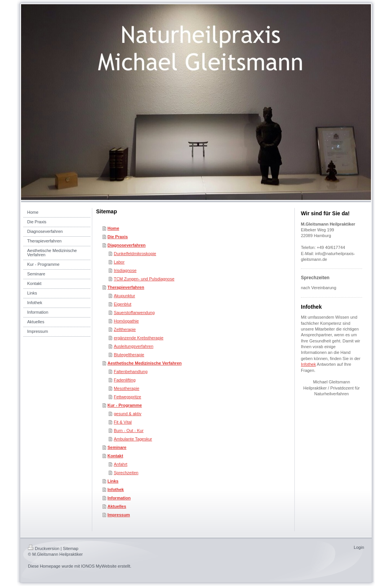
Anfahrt (120, 464)
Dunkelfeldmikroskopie (135, 254)
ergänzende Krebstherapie (139, 338)
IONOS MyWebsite (99, 566)
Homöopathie (126, 321)
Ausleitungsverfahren (133, 346)
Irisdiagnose (125, 270)
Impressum (119, 515)
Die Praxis (118, 237)
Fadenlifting (125, 380)
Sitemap (70, 548)
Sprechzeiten (126, 473)
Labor (119, 262)
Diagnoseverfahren (127, 245)
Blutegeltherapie (129, 355)
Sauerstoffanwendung (134, 313)
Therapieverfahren (126, 287)
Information (119, 498)
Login (359, 547)
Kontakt (115, 456)
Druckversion (44, 548)
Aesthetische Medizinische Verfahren (145, 363)
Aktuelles (117, 506)
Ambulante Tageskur (133, 439)
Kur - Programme (125, 405)
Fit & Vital (123, 422)
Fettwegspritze (127, 397)
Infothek (116, 489)
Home (114, 228)
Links (113, 481)
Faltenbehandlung (131, 372)
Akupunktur (124, 296)
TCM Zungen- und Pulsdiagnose (144, 279)
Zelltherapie (125, 329)
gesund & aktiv (127, 414)
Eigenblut (122, 304)
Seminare (117, 447)
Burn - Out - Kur (129, 430)
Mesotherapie (127, 388)
